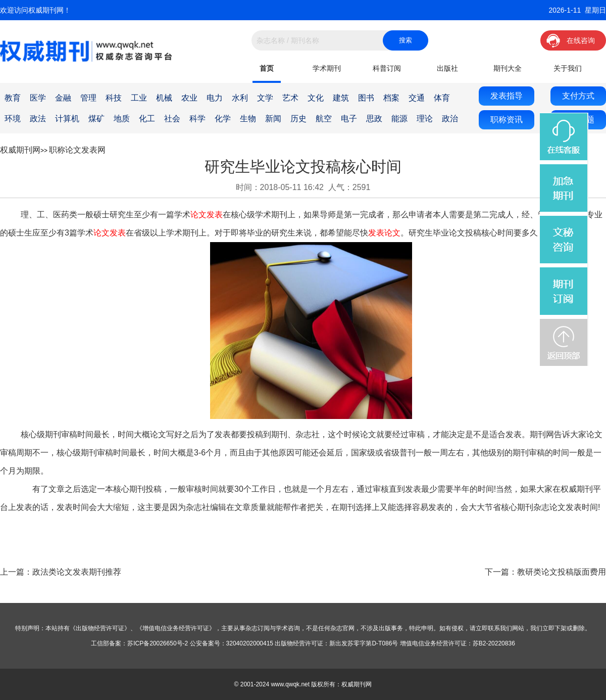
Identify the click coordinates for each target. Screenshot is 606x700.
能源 (399, 119)
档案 (391, 98)
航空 (324, 119)
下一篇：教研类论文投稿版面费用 (545, 572)
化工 (147, 119)
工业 (139, 98)
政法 (38, 119)
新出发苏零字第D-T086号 (364, 643)
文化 (316, 98)
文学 (265, 98)
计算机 (67, 119)
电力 (215, 98)
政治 (450, 119)
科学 (197, 119)
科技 (114, 98)
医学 (38, 98)
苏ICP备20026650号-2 (158, 643)
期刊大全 (508, 68)
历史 (298, 119)
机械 (164, 98)
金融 (63, 98)
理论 (425, 119)
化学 (223, 119)
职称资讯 (507, 120)
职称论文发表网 (77, 150)
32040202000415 (250, 643)
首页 (267, 68)
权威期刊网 (20, 150)
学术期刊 (327, 68)
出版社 (447, 68)
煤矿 (96, 119)
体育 (442, 98)
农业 (189, 98)
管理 (88, 98)
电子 (349, 119)
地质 (122, 119)
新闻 (273, 119)
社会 (172, 119)
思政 (374, 119)
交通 (417, 98)
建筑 (341, 98)
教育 (13, 98)
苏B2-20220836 (494, 643)
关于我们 (568, 68)
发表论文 (384, 233)
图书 (366, 98)
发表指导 (507, 96)
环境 (13, 119)
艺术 (290, 98)
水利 (240, 98)
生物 (248, 119)
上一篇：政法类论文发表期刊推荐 (61, 572)
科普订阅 (387, 68)
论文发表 (207, 215)
